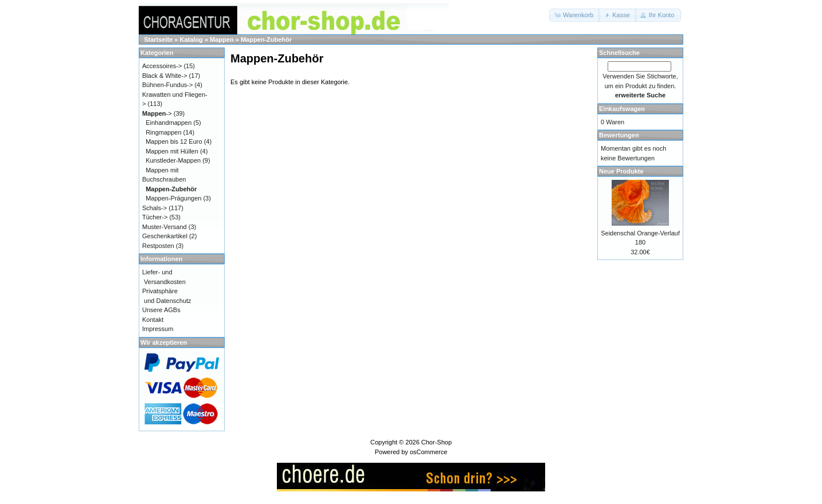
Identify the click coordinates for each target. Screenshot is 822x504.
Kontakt (153, 320)
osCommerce (428, 452)
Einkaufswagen (622, 109)
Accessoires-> (162, 66)
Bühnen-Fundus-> (167, 85)
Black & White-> (165, 76)
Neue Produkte (621, 171)
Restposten (158, 246)
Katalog (191, 40)
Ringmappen (163, 132)
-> (157, 113)
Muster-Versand (165, 227)
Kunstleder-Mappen (173, 160)
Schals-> (154, 208)
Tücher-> (155, 217)
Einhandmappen (169, 123)
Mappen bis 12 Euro (174, 141)
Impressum (158, 329)
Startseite (158, 40)
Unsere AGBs (161, 310)
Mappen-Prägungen (173, 198)
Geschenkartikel (165, 236)
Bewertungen (619, 135)
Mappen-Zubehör (266, 40)
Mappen (222, 40)
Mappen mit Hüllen (172, 151)
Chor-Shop (437, 442)
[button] (575, 15)
